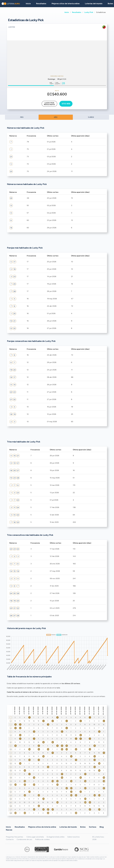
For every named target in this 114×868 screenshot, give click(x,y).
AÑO (56, 117)
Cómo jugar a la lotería (35, 837)
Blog (102, 827)
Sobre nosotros (74, 837)
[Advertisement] (57, 58)
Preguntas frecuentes (14, 837)
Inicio (67, 12)
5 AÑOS (91, 117)
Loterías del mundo (94, 4)
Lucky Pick (89, 12)
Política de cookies (42, 839)
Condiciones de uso (24, 839)
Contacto (10, 839)
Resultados (77, 12)
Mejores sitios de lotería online (66, 4)
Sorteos (93, 827)
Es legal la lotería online (56, 837)
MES (22, 117)
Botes (83, 827)
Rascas (9, 830)
